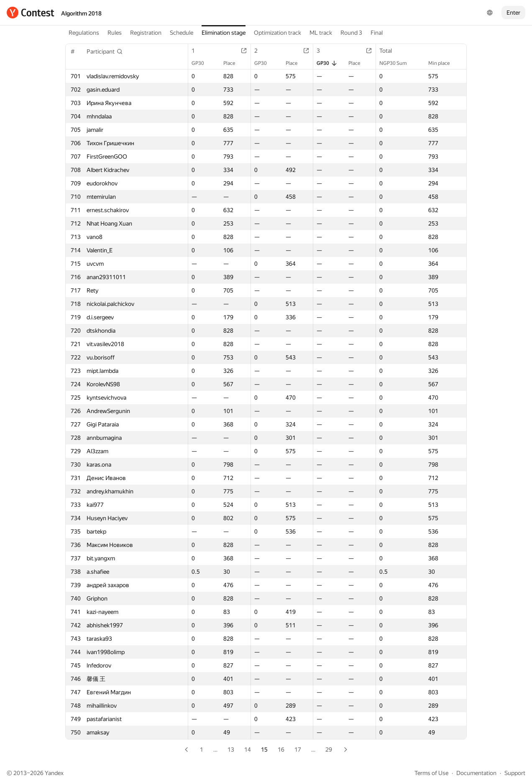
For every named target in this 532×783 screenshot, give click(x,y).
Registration (146, 33)
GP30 (202, 63)
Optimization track (278, 33)
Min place (443, 63)
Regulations (84, 33)
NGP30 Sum (397, 63)
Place (233, 63)
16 (281, 750)
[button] (105, 51)
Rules (115, 33)
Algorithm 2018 (81, 13)
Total (390, 51)
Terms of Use (431, 773)
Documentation (476, 773)
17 (298, 750)
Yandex (54, 773)
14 (248, 750)
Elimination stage (224, 33)
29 (329, 750)
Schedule (182, 33)
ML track (321, 33)
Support (515, 773)
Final (377, 33)
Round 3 (351, 33)
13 (231, 750)
